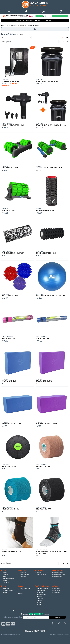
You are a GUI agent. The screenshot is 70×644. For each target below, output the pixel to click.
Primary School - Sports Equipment (24, 589)
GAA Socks (38, 604)
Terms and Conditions (7, 590)
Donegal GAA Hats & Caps (58, 575)
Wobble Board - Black (9, 466)
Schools (4, 580)
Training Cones (39, 598)
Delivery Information (24, 575)
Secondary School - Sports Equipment (25, 592)
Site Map (4, 592)
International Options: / (12, 611)
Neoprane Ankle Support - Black (12, 552)
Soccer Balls (39, 600)
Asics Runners (56, 592)
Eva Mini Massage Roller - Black (46, 253)
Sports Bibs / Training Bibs (42, 588)
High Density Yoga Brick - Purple (47, 424)
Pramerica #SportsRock (8, 579)
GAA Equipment (39, 592)
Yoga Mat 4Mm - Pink (9, 338)
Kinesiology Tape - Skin (43, 466)
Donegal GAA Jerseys (57, 573)
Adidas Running (56, 588)
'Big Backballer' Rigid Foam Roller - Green (49, 168)
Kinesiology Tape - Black (44, 509)
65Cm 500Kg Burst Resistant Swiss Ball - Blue (51, 296)
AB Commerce (65, 635)
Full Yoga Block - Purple (44, 381)
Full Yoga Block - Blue (9, 381)
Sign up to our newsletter (13, 617)
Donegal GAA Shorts (57, 577)
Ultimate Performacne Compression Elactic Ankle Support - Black (52, 552)
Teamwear (38, 573)
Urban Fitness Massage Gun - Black (13, 125)
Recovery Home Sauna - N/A (11, 81)
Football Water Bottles (41, 594)
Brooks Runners (56, 590)
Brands (4, 577)
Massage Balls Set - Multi (10, 296)
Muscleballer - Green (9, 210)
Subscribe (57, 617)
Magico (55, 635)
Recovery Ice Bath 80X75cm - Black (47, 81)
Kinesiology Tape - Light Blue (11, 509)
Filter (35, 29)
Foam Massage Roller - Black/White (13, 253)
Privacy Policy (6, 588)
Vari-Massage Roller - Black (45, 210)
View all (9, 42)
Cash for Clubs (6, 582)
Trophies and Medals (41, 575)
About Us (4, 573)
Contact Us (5, 575)
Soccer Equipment (40, 590)
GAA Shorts (38, 602)
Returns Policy (22, 577)
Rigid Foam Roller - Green (10, 168)
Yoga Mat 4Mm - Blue (43, 338)
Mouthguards (39, 596)
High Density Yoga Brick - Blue (12, 424)
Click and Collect (23, 573)
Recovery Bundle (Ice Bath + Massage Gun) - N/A (51, 125)
